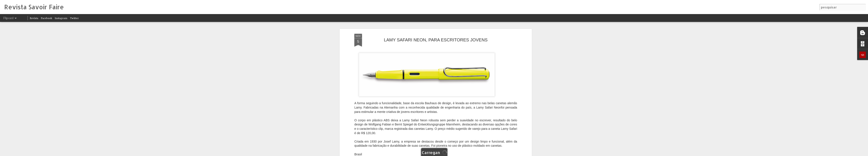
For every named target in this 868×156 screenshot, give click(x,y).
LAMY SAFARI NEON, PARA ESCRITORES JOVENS (436, 40)
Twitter (74, 18)
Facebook (46, 18)
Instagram (61, 18)
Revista (34, 18)
